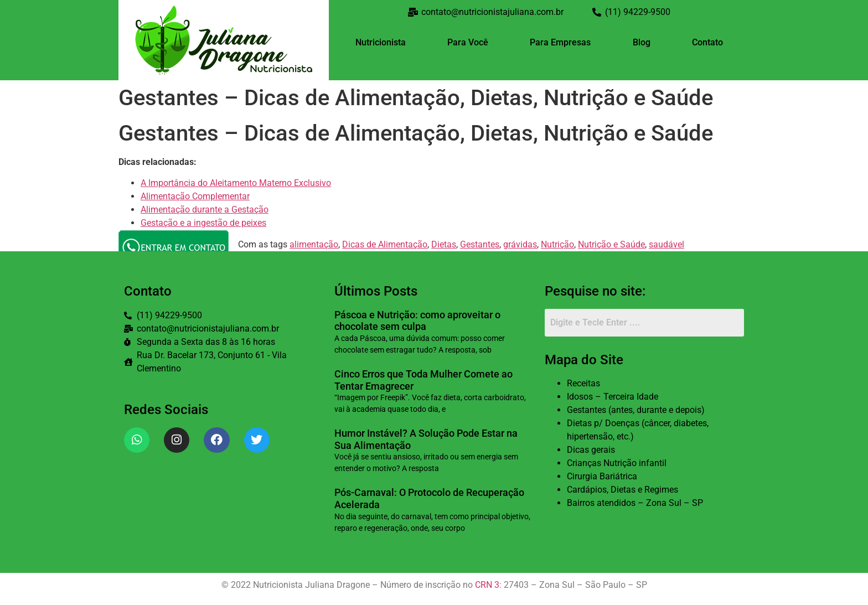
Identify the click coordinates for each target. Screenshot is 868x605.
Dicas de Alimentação (385, 244)
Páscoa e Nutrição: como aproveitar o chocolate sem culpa (417, 321)
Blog (642, 42)
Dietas (444, 244)
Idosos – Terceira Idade (613, 397)
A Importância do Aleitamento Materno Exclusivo (236, 183)
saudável (666, 244)
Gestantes (480, 244)
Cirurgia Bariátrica (602, 476)
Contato (707, 42)
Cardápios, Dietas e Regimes (622, 490)
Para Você (468, 42)
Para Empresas (560, 42)
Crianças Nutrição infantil (617, 463)
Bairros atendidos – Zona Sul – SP (635, 503)
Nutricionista (381, 42)
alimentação (314, 244)
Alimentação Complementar (195, 196)
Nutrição (557, 244)
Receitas (583, 383)
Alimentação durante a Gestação (205, 210)
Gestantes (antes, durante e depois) (636, 410)
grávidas (520, 244)
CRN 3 (487, 585)
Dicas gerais (591, 450)
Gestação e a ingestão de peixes (203, 223)
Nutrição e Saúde (611, 244)
